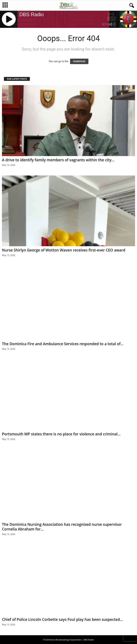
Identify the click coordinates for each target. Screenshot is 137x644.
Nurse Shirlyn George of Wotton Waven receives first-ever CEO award (64, 250)
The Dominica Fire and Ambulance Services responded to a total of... (63, 344)
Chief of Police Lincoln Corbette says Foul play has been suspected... (62, 619)
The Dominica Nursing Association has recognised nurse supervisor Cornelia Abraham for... (62, 527)
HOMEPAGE (79, 61)
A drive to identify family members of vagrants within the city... (58, 160)
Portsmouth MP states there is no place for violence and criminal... (61, 434)
